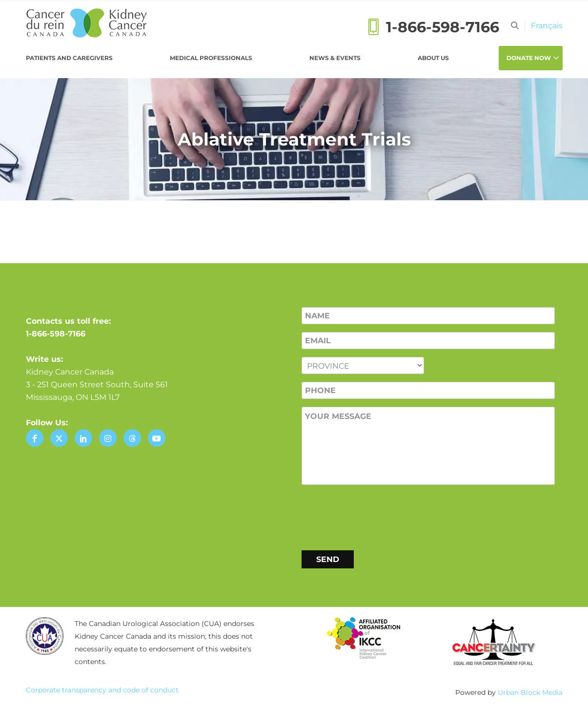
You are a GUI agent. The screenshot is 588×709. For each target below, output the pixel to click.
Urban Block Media (530, 692)
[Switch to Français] (547, 26)
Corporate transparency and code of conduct (102, 690)
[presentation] (376, 516)
